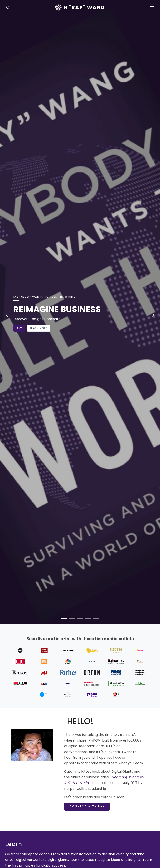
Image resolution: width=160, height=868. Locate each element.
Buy (19, 328)
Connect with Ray (87, 806)
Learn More (39, 328)
